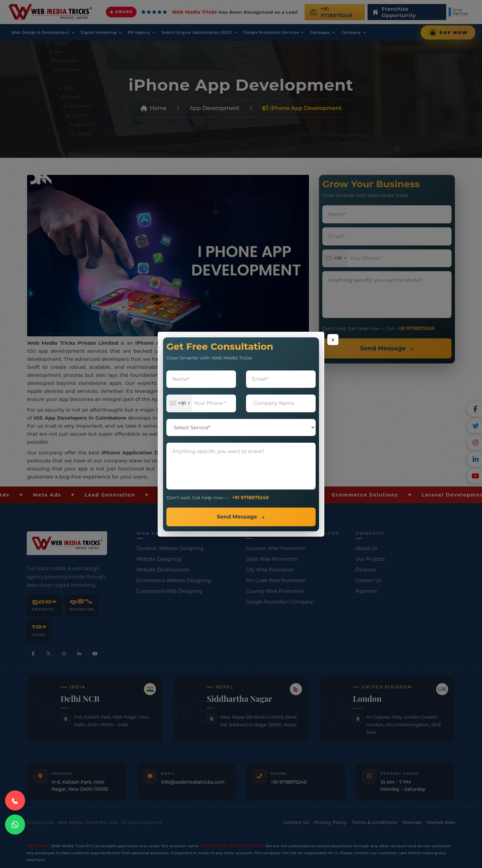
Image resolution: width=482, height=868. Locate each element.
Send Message (237, 517)
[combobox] (179, 403)
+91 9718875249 (250, 498)
